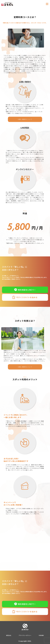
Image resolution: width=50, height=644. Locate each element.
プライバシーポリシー (25, 635)
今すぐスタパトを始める (25, 297)
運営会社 (9, 635)
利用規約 (41, 635)
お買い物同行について (25, 119)
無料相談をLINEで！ (25, 290)
